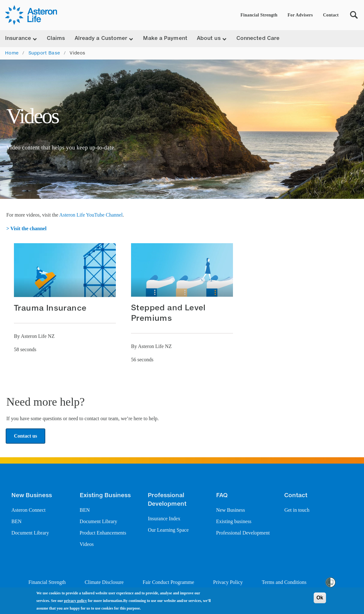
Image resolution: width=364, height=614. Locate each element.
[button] (65, 299)
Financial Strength (259, 15)
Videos (87, 544)
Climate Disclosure (104, 582)
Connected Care (258, 39)
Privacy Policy (228, 582)
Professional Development (167, 500)
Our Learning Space (168, 530)
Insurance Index (164, 519)
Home (12, 53)
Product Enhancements (103, 533)
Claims (56, 39)
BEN (16, 521)
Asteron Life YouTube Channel (91, 215)
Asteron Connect (28, 510)
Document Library (30, 533)
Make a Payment (165, 39)
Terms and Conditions (284, 582)
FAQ (222, 496)
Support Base (44, 53)
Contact (331, 15)
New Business (32, 496)
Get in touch (297, 510)
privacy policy (75, 601)
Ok (320, 598)
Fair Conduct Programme (169, 582)
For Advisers (300, 15)
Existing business (234, 521)
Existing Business (105, 496)
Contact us (25, 436)
